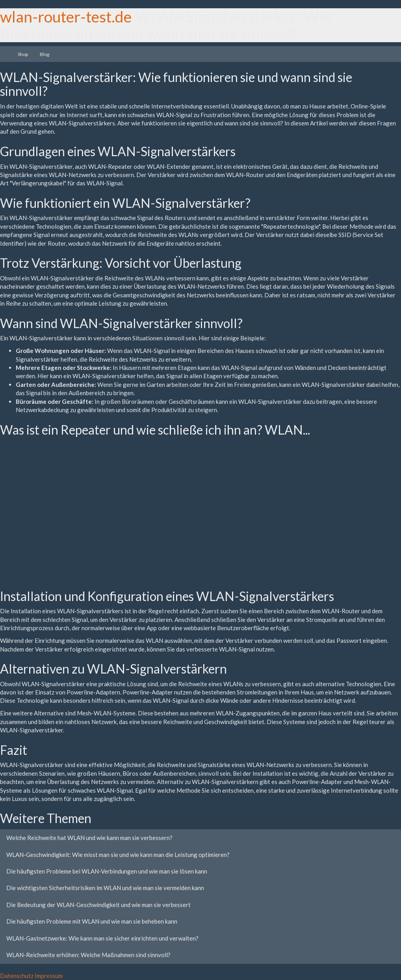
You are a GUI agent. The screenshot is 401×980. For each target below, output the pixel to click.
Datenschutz (17, 976)
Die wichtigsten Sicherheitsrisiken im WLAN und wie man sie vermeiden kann (105, 888)
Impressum (49, 976)
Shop (23, 54)
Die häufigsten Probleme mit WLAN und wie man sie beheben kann (92, 921)
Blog (45, 54)
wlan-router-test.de (66, 17)
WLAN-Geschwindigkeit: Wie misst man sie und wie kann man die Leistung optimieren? (118, 855)
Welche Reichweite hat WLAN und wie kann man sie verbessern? (89, 838)
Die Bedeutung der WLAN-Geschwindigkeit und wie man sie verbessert (98, 905)
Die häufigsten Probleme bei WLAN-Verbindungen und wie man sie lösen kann (107, 871)
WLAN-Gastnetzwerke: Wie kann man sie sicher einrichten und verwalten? (102, 938)
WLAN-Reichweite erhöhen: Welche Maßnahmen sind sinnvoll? (88, 955)
